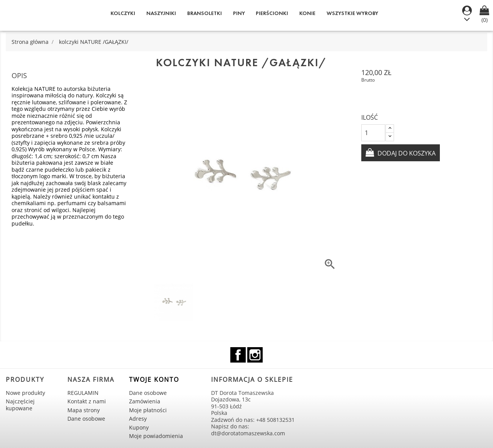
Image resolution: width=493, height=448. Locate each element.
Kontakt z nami (87, 401)
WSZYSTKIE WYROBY (352, 13)
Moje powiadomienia (156, 436)
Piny (239, 13)
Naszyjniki (161, 13)
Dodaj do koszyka (406, 153)
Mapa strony (84, 410)
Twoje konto (154, 379)
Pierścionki (272, 13)
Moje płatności (148, 410)
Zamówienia (145, 401)
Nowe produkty (25, 393)
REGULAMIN (83, 393)
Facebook (238, 355)
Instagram (255, 355)
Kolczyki (123, 13)
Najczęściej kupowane (20, 405)
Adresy (138, 419)
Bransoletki (205, 13)
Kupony (139, 427)
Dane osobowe (86, 419)
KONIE (307, 13)
